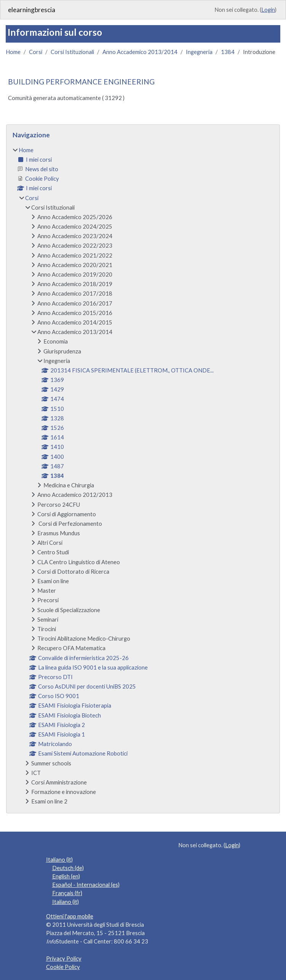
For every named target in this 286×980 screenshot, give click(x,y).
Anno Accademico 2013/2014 (140, 52)
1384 (228, 52)
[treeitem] (143, 476)
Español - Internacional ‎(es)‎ (86, 885)
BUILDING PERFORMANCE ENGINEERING (81, 82)
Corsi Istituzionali (72, 52)
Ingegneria (199, 52)
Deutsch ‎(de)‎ (68, 868)
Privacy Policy (64, 958)
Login (268, 10)
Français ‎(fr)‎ (67, 893)
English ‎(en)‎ (66, 876)
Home (13, 52)
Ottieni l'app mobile (70, 916)
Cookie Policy (63, 967)
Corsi (36, 52)
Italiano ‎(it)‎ (59, 859)
